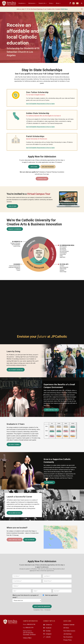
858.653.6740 (31, 621)
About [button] (58, 3)
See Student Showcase (15, 368)
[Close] (82, 9)
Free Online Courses (69, 628)
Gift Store (66, 624)
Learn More (49, 480)
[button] (82, 3)
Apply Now (34, 167)
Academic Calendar (69, 621)
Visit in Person (29, 537)
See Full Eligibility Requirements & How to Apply (40, 104)
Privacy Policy (68, 637)
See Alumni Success (14, 510)
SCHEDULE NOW (42, 178)
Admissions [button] (32, 3)
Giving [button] (51, 3)
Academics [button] (22, 3)
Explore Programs (48, 167)
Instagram (49, 631)
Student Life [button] (43, 3)
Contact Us (49, 621)
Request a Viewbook (14, 228)
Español (80, 14)
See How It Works (14, 443)
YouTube (48, 628)
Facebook (49, 624)
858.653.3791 (30, 624)
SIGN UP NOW (12, 205)
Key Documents (68, 634)
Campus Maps (27, 634)
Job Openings (67, 631)
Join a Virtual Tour (51, 408)
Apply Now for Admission (42, 603)
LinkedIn (48, 634)
